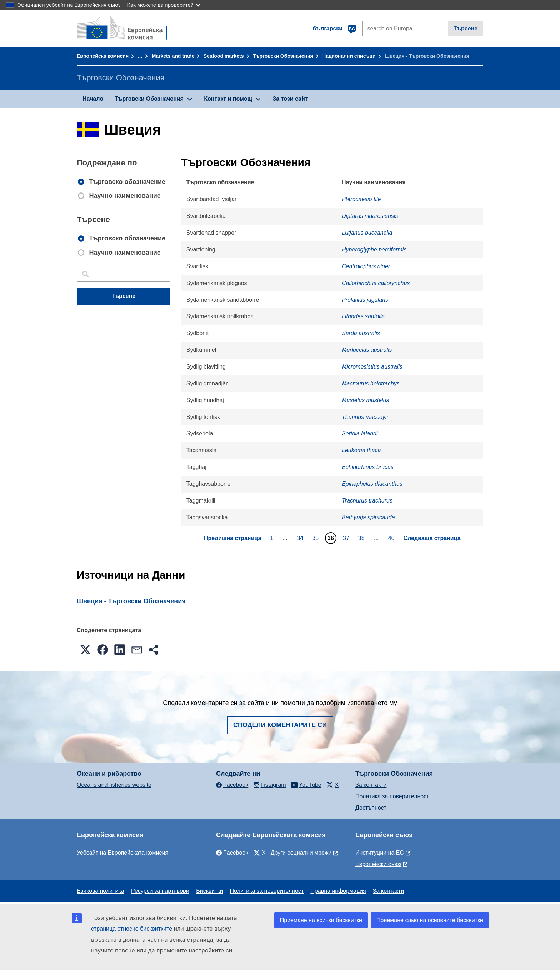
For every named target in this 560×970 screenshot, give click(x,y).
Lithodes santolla (363, 316)
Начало (93, 99)
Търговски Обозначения (283, 56)
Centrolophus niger (366, 266)
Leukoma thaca (361, 450)
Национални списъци (349, 56)
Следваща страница (432, 538)
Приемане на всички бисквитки (321, 920)
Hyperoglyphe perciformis (374, 249)
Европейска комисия (103, 56)
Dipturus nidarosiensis (370, 216)
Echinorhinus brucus (368, 467)
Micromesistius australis (372, 367)
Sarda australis (361, 333)
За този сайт (290, 99)
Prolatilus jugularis (365, 300)
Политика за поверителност (392, 796)
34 (301, 538)
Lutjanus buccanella (367, 233)
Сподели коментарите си (280, 725)
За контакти (371, 785)
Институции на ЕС (380, 853)
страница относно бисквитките (132, 929)
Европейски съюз (378, 864)
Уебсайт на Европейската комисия (122, 853)
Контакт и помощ (228, 99)
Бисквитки (209, 891)
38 (362, 538)
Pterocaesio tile (361, 199)
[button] (85, 650)
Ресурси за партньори (160, 891)
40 (392, 538)
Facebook (232, 853)
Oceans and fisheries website (114, 785)
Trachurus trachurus (367, 501)
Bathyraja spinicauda (368, 517)
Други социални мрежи (301, 853)
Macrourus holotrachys (371, 383)
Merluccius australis (367, 350)
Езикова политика (101, 891)
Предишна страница (232, 538)
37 (347, 538)
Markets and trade (173, 56)
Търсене (466, 28)
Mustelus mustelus (366, 400)
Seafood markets (224, 56)
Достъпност (371, 808)
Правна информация (338, 891)
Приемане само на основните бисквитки (430, 920)
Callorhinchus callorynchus (376, 283)
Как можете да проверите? (164, 5)
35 (316, 538)
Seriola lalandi (360, 433)
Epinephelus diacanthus (372, 484)
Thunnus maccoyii (365, 417)
